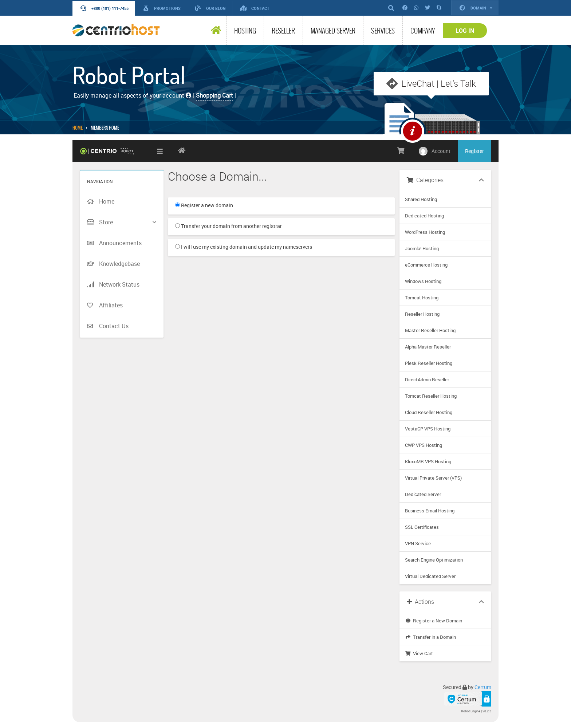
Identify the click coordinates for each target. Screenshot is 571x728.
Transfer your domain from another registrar (229, 226)
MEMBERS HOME (105, 128)
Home (78, 128)
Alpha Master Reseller (428, 347)
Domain (476, 8)
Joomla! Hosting (422, 248)
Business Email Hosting (430, 511)
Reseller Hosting (422, 314)
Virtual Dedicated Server (430, 576)
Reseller (283, 31)
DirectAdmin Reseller (427, 379)
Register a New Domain (434, 621)
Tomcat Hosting (422, 298)
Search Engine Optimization (434, 560)
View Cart (419, 653)
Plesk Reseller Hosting (429, 363)
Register (474, 151)
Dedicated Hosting (424, 216)
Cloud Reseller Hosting (429, 412)
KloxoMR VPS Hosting (428, 461)
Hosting (245, 31)
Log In (465, 31)
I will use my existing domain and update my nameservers (244, 247)
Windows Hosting (423, 281)
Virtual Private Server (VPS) (433, 478)
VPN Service (418, 543)
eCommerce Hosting (426, 265)
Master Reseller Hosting (430, 330)
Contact (255, 8)
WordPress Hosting (425, 232)
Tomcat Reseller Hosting (431, 396)
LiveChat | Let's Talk (439, 83)
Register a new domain (204, 205)
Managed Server (333, 31)
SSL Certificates (422, 527)
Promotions (162, 8)
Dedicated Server (423, 494)
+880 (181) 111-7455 (105, 8)
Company (423, 31)
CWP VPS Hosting (424, 445)
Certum (483, 687)
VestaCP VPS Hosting (428, 429)
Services (383, 31)
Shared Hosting (421, 199)
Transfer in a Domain (430, 637)
